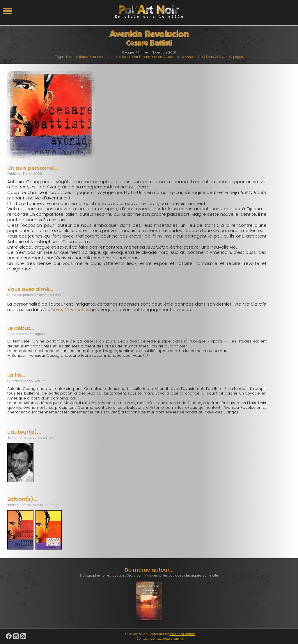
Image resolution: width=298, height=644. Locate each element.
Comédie (114, 57)
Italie (180, 57)
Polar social (98, 57)
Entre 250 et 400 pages (225, 57)
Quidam (169, 57)
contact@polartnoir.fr (167, 639)
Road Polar (130, 57)
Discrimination (151, 57)
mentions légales (182, 634)
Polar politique (77, 57)
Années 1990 (195, 57)
